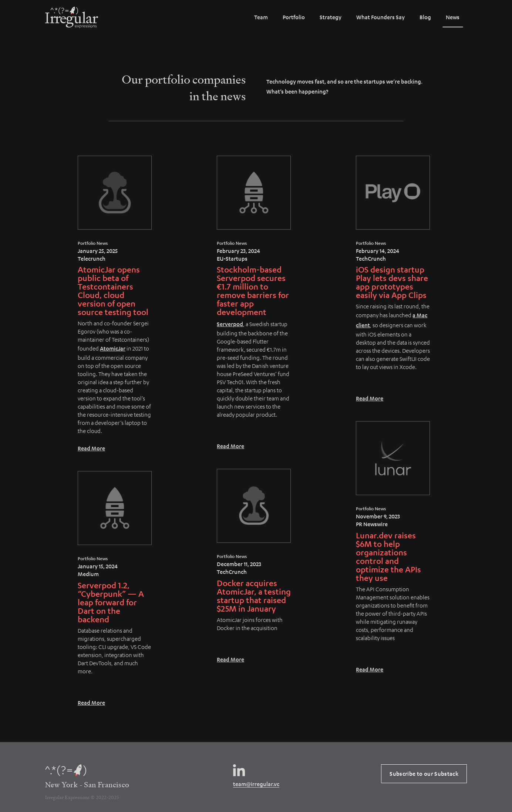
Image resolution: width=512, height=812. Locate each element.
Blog (425, 17)
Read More (91, 448)
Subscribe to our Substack (424, 774)
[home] (72, 17)
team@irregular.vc (256, 784)
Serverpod (230, 324)
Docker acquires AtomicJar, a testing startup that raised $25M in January (254, 596)
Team (261, 17)
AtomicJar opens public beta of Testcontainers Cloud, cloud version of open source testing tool (113, 291)
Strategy (331, 17)
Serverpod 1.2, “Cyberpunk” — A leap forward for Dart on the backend (111, 602)
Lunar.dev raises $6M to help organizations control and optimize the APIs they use (388, 556)
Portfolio (294, 17)
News (453, 17)
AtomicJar (113, 348)
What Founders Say (380, 17)
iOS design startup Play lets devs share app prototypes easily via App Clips (392, 282)
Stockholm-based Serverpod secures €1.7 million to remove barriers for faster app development (253, 291)
